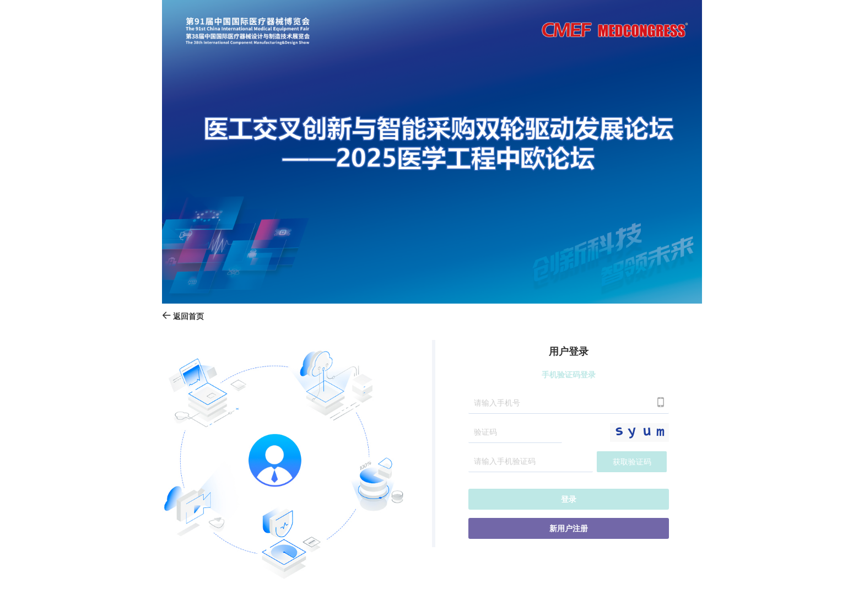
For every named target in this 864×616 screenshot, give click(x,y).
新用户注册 (569, 529)
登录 (569, 499)
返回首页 (183, 317)
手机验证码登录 (569, 375)
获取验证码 (632, 462)
